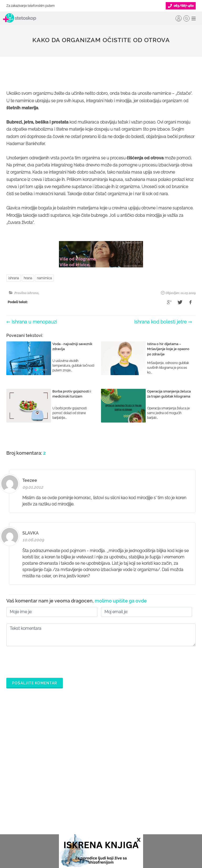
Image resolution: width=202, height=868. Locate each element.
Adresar (144, 810)
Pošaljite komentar (35, 683)
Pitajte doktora (18, 801)
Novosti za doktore (88, 818)
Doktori (12, 776)
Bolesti (12, 810)
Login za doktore (86, 826)
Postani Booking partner (92, 784)
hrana (28, 278)
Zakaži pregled (19, 793)
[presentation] (46, 661)
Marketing (146, 801)
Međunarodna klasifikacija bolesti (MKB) (35, 822)
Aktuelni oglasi (150, 826)
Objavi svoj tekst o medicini (95, 801)
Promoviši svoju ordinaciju (94, 810)
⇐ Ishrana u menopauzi (32, 322)
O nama (144, 776)
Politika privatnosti (153, 784)
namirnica (44, 278)
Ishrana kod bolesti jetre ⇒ (163, 322)
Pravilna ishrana (26, 293)
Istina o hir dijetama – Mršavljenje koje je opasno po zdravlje (168, 349)
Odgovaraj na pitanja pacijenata (99, 793)
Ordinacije (15, 784)
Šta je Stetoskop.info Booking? (97, 776)
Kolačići (144, 793)
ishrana (14, 278)
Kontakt (144, 818)
